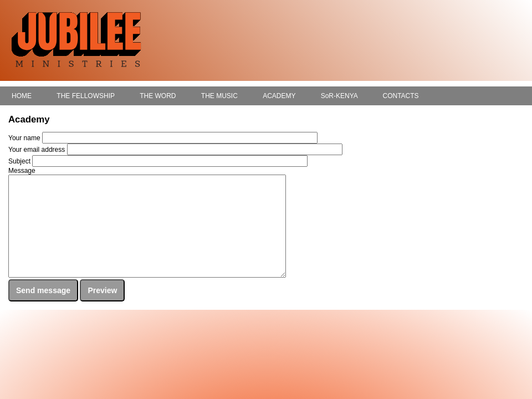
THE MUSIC (219, 96)
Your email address (37, 150)
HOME (22, 96)
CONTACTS (400, 96)
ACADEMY (279, 96)
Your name (24, 138)
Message (22, 171)
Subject (19, 161)
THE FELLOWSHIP (85, 96)
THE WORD (158, 96)
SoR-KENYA (339, 96)
